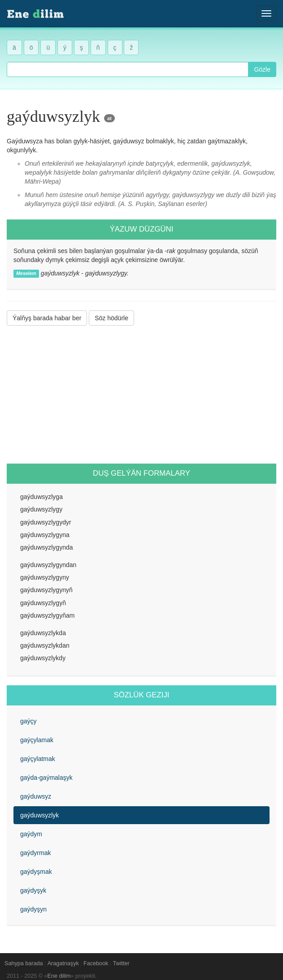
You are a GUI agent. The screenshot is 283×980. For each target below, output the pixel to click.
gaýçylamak (37, 740)
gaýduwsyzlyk (39, 815)
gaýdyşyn (33, 909)
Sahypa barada (24, 963)
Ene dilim (59, 976)
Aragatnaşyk (63, 963)
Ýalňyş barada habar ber (47, 318)
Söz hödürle (111, 318)
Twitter (121, 963)
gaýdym (31, 834)
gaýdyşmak (36, 872)
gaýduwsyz (36, 796)
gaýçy (28, 721)
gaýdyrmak (35, 853)
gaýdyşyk (33, 890)
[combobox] (128, 69)
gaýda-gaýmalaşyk (46, 778)
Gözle (262, 69)
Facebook (96, 963)
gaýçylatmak (38, 759)
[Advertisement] (141, 395)
